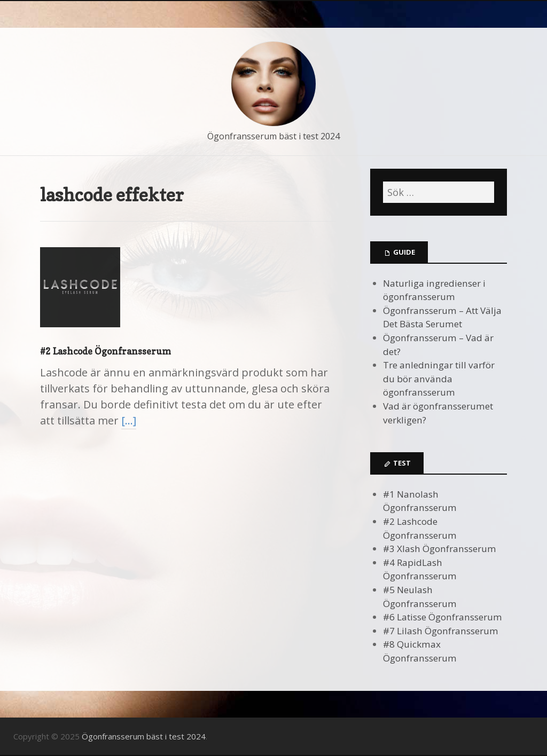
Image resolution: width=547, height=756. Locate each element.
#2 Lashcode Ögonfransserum (106, 351)
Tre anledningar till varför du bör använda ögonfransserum (439, 379)
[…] (129, 420)
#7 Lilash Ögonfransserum (441, 631)
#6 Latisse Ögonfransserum (443, 617)
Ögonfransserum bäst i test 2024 (273, 136)
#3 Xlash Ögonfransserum (440, 549)
